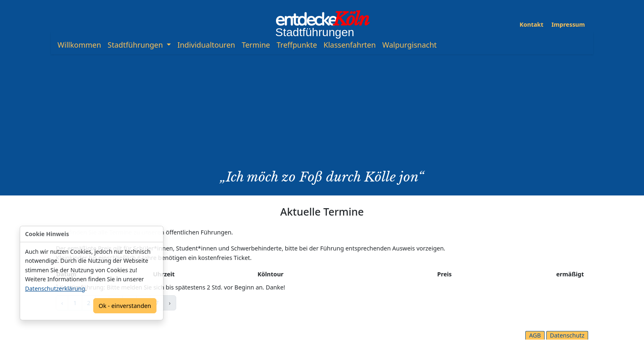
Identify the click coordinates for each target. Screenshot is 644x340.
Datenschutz (567, 335)
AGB (535, 335)
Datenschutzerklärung (55, 288)
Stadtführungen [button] (136, 45)
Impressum (568, 24)
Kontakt (531, 24)
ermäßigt (570, 274)
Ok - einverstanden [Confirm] (125, 306)
